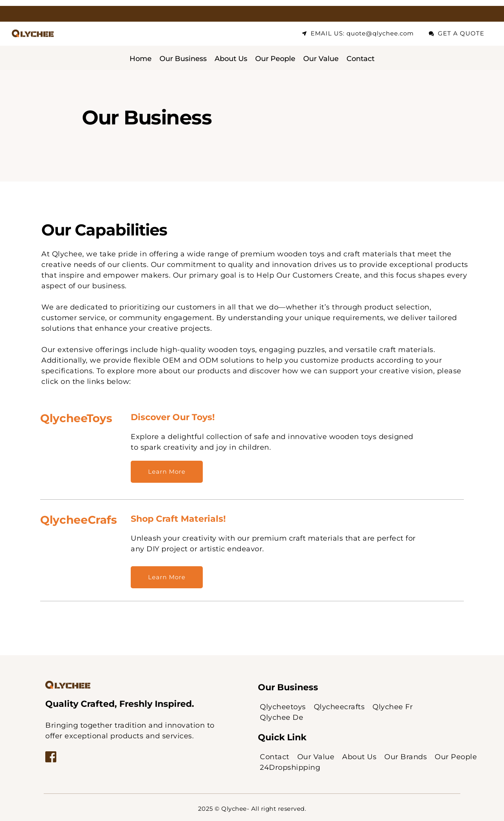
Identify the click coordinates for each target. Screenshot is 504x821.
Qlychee (234, 809)
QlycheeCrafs (79, 520)
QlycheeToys (76, 418)
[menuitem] (141, 59)
